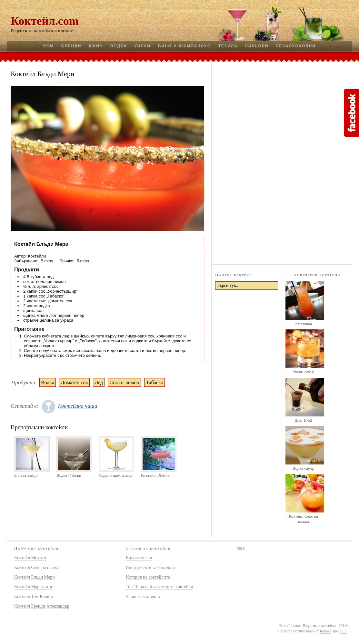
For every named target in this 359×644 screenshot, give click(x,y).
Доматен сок (74, 382)
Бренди (71, 46)
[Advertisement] (282, 162)
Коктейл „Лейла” (156, 475)
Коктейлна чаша (77, 406)
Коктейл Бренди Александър (42, 606)
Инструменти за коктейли (150, 567)
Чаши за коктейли (143, 596)
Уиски (142, 46)
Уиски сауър (303, 372)
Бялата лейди (26, 475)
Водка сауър (303, 468)
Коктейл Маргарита (33, 587)
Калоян (325, 631)
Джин (96, 46)
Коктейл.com (45, 21)
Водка (119, 46)
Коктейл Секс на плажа (303, 519)
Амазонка (304, 324)
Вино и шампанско (185, 46)
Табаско (155, 382)
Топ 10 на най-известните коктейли (160, 587)
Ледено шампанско (116, 475)
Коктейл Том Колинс (34, 596)
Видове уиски (139, 558)
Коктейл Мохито (30, 558)
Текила (228, 46)
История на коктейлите (148, 577)
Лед (99, 382)
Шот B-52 (303, 420)
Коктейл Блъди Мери (35, 577)
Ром (49, 46)
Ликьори (257, 46)
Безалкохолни (296, 46)
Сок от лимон (124, 382)
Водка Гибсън (69, 475)
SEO (344, 631)
